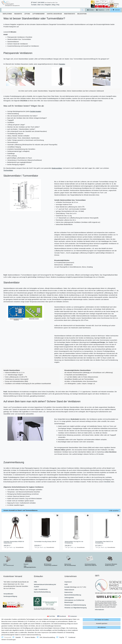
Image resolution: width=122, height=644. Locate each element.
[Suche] (83, 10)
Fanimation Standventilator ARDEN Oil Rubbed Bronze (14, 542)
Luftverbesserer (38, 14)
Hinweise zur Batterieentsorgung (75, 605)
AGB (66, 584)
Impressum (68, 582)
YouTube (51, 616)
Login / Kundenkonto (41, 589)
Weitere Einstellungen (9, 640)
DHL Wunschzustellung (47, 637)
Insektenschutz (70, 14)
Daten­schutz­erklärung (33, 635)
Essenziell (8, 637)
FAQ (58, 5)
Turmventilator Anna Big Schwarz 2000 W (45, 542)
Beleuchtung (82, 14)
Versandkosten (20, 547)
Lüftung (27, 14)
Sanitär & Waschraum (54, 14)
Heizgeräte (18, 14)
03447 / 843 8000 (39, 2)
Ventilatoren (7, 14)
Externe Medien (30, 637)
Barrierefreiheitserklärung (42, 592)
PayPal (62, 637)
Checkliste (107, 482)
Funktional (72, 637)
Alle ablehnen (102, 627)
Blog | (54, 5)
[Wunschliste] (108, 10)
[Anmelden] (91, 10)
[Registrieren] (100, 10)
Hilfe (35, 582)
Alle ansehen (114, 511)
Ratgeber (48, 5)
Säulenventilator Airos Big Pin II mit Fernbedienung (74, 542)
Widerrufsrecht (69, 590)
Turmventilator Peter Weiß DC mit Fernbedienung (104, 542)
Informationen (99, 610)
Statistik (18, 637)
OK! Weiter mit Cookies (102, 620)
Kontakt (34, 5)
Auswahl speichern (102, 623)
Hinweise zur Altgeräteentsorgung (76, 608)
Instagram (73, 616)
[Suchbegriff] (41, 10)
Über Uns (41, 5)
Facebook (62, 616)
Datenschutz (69, 592)
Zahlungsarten (69, 598)
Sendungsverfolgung (10, 596)
